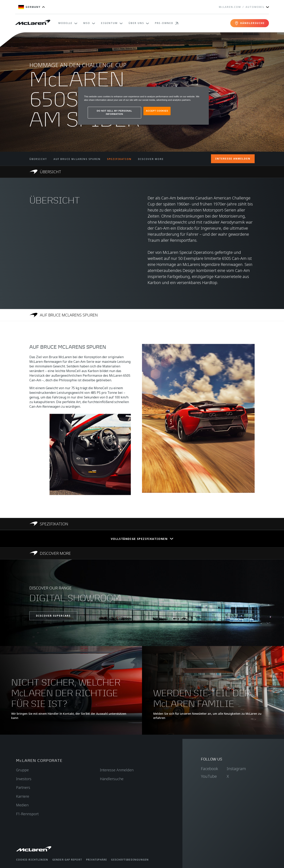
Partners (23, 787)
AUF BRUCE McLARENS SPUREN (77, 159)
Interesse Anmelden (117, 770)
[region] (143, 106)
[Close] (203, 92)
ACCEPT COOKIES (157, 111)
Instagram (236, 769)
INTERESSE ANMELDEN (233, 159)
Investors (24, 779)
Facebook (209, 769)
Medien (22, 805)
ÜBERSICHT (38, 159)
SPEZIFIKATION (119, 159)
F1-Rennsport (27, 814)
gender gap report (67, 860)
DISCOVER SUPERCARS (53, 616)
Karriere (23, 796)
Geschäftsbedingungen (130, 860)
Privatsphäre (97, 860)
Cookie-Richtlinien (32, 860)
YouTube (209, 776)
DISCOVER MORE (151, 159)
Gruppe (22, 770)
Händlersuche (112, 779)
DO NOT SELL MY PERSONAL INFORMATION (114, 112)
